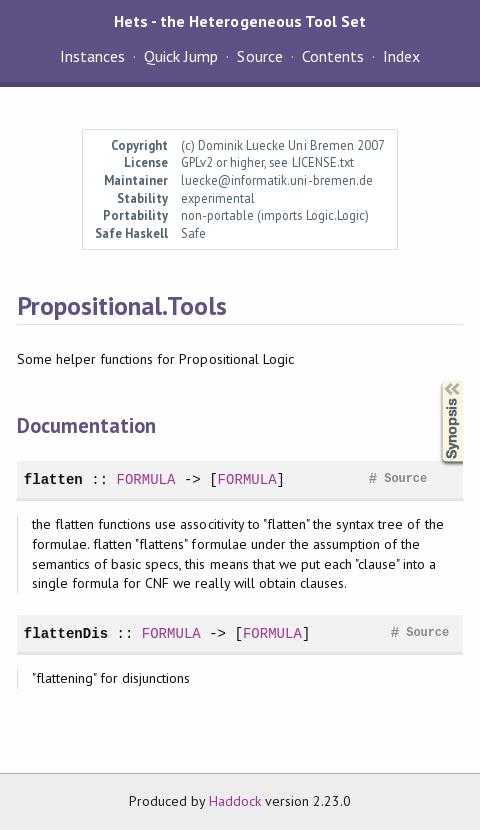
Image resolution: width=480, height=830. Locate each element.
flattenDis (66, 633)
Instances (92, 56)
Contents (333, 56)
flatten (53, 479)
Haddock (235, 801)
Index (401, 56)
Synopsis (436, 381)
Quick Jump (181, 56)
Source (259, 56)
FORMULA (145, 479)
